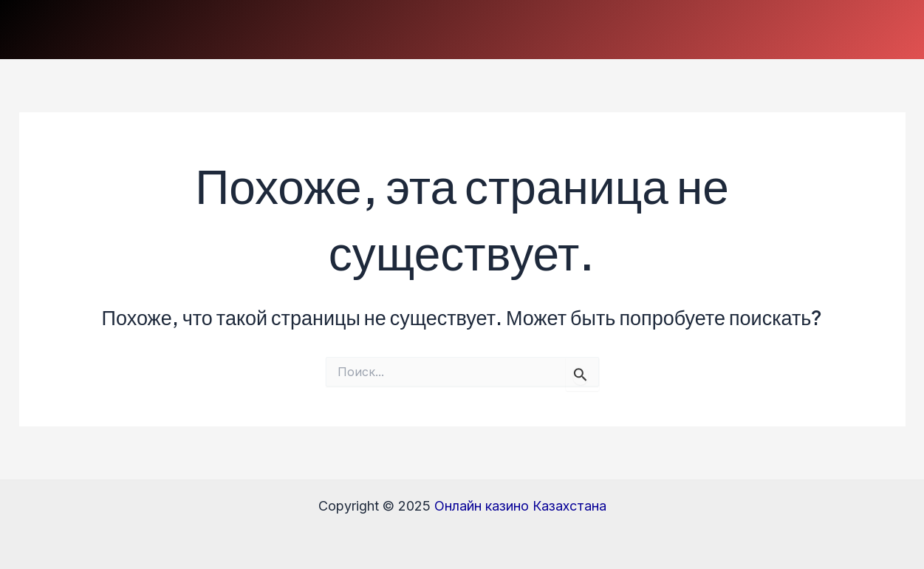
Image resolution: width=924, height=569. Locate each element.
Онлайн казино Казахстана (520, 506)
